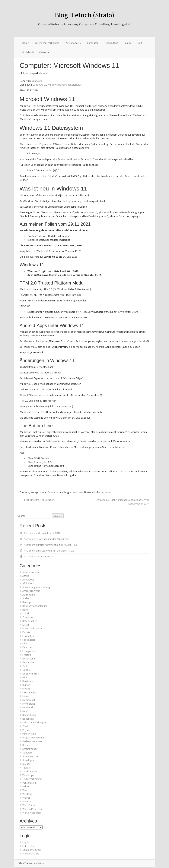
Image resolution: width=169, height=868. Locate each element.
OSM (25, 726)
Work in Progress (32, 809)
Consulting (112, 43)
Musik (26, 711)
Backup (27, 602)
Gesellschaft (29, 659)
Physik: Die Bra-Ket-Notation (37, 500)
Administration (31, 572)
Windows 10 (40, 85)
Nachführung (29, 715)
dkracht (43, 73)
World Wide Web (32, 813)
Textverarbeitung (32, 779)
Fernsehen (28, 636)
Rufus (78, 85)
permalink (106, 492)
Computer (94, 43)
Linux (25, 696)
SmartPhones (30, 749)
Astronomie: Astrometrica (38, 556)
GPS (25, 677)
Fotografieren (30, 651)
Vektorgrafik (29, 783)
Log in (26, 842)
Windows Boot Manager (61, 85)
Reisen (44, 52)
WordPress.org (31, 854)
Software (27, 753)
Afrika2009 (28, 580)
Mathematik (29, 700)
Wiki (25, 790)
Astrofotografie (31, 591)
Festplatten (29, 640)
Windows (37, 81)
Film (25, 643)
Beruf (26, 610)
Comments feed (32, 850)
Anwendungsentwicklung (36, 587)
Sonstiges (28, 760)
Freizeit (27, 655)
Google (27, 670)
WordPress (29, 805)
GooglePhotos (31, 674)
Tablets (27, 768)
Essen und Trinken (32, 628)
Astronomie (73, 43)
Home (26, 43)
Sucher (26, 764)
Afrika (26, 576)
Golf (140, 43)
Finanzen (27, 647)
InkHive (40, 863)
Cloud (26, 613)
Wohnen (27, 801)
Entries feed (29, 846)
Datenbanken (30, 621)
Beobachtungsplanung (35, 606)
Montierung (29, 704)
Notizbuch (28, 52)
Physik (26, 730)
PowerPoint (29, 734)
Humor (26, 685)
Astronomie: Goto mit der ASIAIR (42, 533)
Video (26, 786)
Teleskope (28, 775)
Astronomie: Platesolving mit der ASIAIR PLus (49, 551)
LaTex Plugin (29, 692)
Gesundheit (29, 662)
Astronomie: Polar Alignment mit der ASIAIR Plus (51, 545)
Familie (128, 43)
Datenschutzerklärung (47, 43)
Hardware (28, 681)
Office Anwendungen (34, 722)
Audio (26, 598)
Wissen (26, 798)
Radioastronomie (32, 741)
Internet (27, 689)
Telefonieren (30, 771)
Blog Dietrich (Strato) (85, 15)
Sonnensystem (31, 756)
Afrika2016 (28, 583)
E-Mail (26, 625)
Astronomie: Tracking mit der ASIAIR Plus (47, 539)
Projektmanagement (34, 737)
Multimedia (29, 707)
